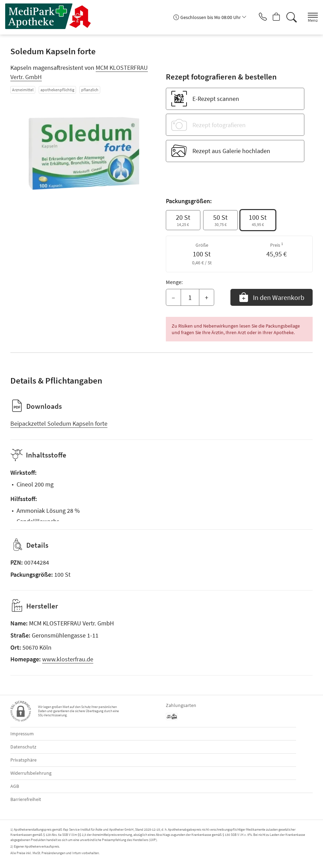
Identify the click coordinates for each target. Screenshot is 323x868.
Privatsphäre (23, 760)
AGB (15, 786)
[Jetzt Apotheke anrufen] (257, 17)
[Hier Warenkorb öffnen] (274, 17)
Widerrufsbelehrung (31, 773)
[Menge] (190, 298)
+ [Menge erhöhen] (207, 297)
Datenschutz (23, 747)
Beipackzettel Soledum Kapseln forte (59, 423)
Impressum (22, 734)
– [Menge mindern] (173, 297)
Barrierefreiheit (26, 799)
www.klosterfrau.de (68, 659)
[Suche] (290, 17)
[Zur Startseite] (51, 16)
